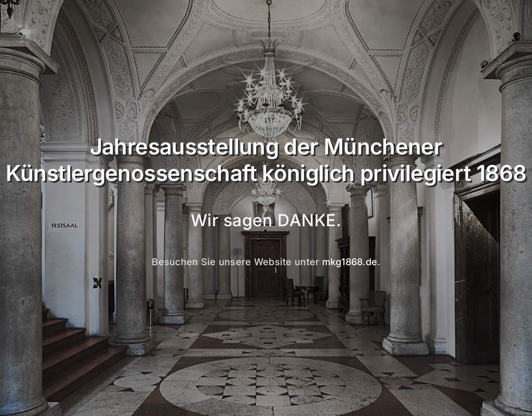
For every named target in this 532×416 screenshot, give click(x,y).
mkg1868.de (350, 262)
